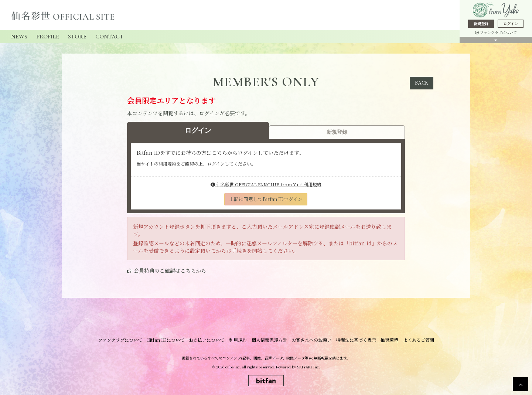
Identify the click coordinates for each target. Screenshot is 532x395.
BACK (422, 83)
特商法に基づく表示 (354, 340)
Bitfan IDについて (169, 340)
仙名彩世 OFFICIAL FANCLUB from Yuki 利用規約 (266, 184)
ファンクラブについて (496, 32)
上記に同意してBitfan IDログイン (266, 199)
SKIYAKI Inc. (309, 366)
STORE (77, 37)
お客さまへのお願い (311, 340)
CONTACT (109, 37)
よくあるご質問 (415, 340)
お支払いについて (209, 340)
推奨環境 (387, 340)
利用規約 (239, 340)
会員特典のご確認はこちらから (170, 270)
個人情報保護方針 (269, 340)
